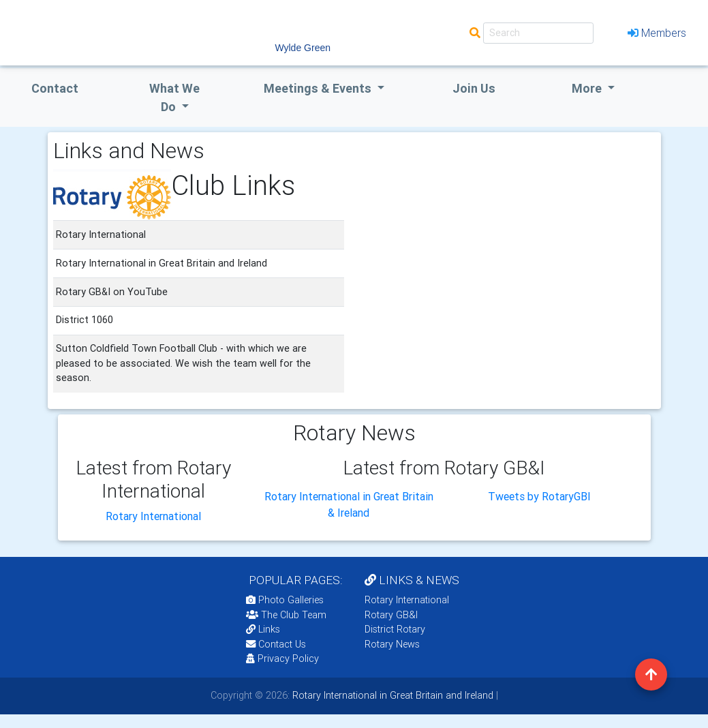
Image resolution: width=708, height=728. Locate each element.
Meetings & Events (319, 88)
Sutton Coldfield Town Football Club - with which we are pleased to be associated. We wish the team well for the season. (183, 363)
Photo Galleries (285, 600)
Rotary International (153, 516)
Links (263, 629)
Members (657, 33)
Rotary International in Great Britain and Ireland (391, 695)
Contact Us (276, 644)
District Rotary (395, 629)
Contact (55, 88)
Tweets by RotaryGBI (539, 496)
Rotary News (392, 644)
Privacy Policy (282, 658)
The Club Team (286, 615)
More (588, 88)
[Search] (538, 33)
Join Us (474, 88)
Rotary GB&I (391, 615)
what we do (174, 97)
